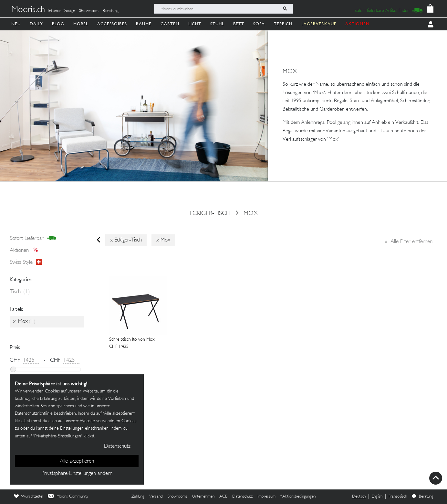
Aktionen (26, 251)
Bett (239, 24)
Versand (156, 497)
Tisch (20, 292)
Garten (170, 24)
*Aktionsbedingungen (298, 497)
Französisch (398, 497)
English (377, 497)
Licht (195, 24)
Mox (251, 213)
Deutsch (359, 497)
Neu (16, 24)
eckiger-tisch (210, 213)
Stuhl (217, 24)
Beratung (111, 11)
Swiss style (26, 262)
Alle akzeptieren (77, 461)
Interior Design (62, 11)
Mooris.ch (28, 10)
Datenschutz (242, 497)
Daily (36, 24)
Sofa (259, 24)
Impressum (266, 497)
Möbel (81, 24)
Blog (58, 24)
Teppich (283, 24)
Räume (144, 24)
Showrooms (177, 497)
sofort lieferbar (33, 239)
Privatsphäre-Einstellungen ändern (77, 474)
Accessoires (112, 24)
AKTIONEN (357, 24)
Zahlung (138, 497)
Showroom (89, 11)
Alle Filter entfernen (409, 242)
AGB (223, 497)
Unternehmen (203, 497)
